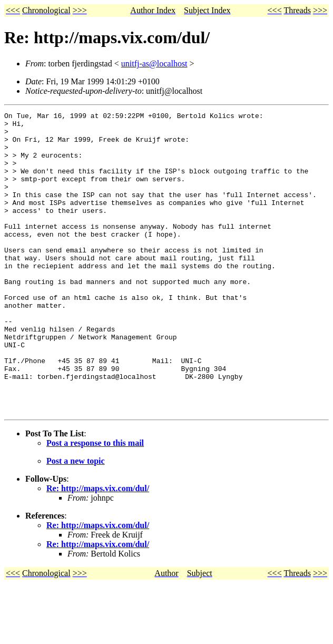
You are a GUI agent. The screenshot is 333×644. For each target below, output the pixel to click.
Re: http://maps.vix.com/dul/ (98, 548)
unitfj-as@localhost (154, 64)
